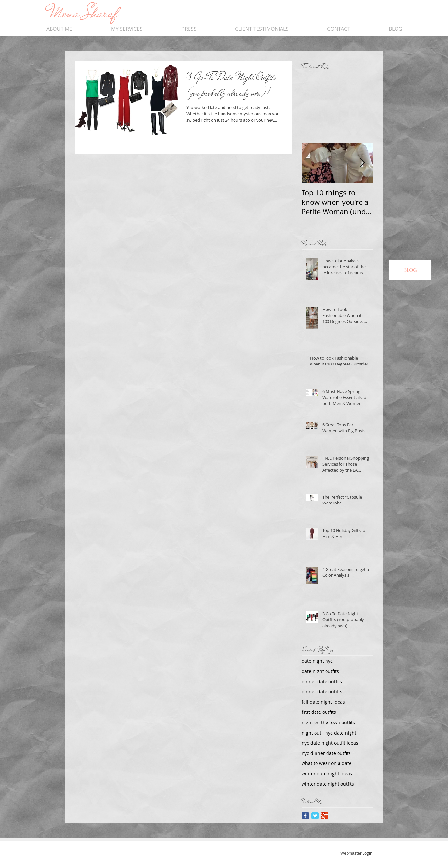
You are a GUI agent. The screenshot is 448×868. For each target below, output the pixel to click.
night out (311, 733)
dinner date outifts (322, 692)
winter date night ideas (327, 774)
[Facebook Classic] (305, 816)
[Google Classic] (325, 816)
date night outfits (320, 671)
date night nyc (317, 661)
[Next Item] (362, 163)
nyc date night (341, 733)
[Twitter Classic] (315, 816)
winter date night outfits (328, 784)
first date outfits (319, 712)
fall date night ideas (323, 702)
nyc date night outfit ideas (330, 743)
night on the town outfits (328, 722)
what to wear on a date (327, 763)
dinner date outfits (322, 682)
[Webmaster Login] (356, 853)
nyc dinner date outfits (326, 753)
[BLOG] (410, 270)
